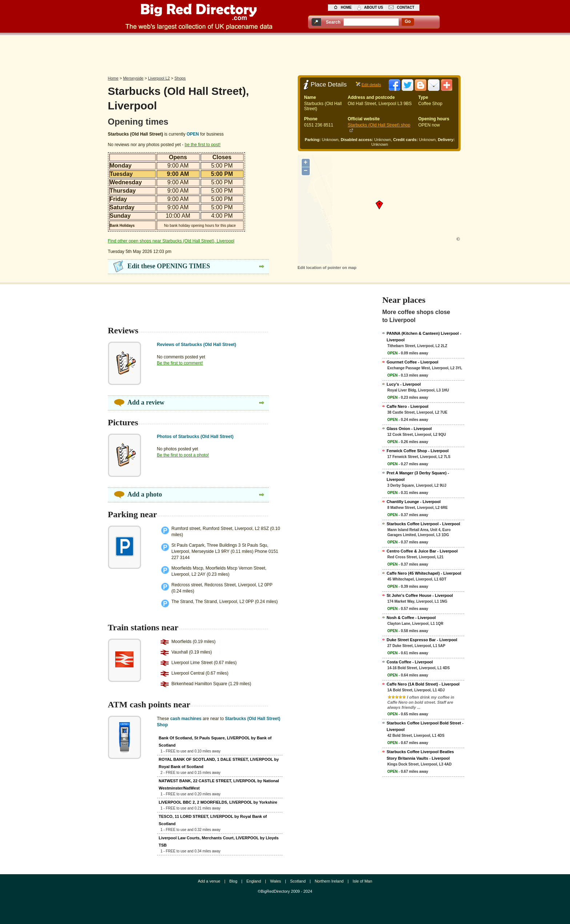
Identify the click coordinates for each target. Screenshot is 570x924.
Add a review (146, 402)
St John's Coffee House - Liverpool (420, 595)
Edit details (372, 85)
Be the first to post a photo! (183, 455)
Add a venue (209, 881)
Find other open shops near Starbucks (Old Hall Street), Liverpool (171, 241)
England (254, 881)
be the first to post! (203, 145)
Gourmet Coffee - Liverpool (413, 362)
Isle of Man (362, 881)
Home (113, 78)
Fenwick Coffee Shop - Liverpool (418, 451)
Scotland (298, 881)
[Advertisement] (285, 53)
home (346, 7)
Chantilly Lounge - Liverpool (414, 502)
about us (374, 7)
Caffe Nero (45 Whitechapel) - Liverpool (424, 573)
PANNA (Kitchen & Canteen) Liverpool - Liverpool (424, 337)
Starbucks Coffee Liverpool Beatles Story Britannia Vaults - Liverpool (420, 755)
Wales (276, 881)
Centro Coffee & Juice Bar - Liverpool (422, 551)
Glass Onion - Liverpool (409, 429)
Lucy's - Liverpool (404, 384)
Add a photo (145, 494)
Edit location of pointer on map (327, 268)
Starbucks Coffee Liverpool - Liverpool (424, 524)
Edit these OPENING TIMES (169, 266)
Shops (180, 78)
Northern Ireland (329, 881)
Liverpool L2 (159, 78)
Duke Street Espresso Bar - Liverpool (422, 640)
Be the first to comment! (180, 363)
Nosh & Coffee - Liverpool (411, 618)
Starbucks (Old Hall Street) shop (379, 125)
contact (406, 7)
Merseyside (133, 78)
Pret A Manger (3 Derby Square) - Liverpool (418, 476)
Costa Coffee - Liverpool (410, 662)
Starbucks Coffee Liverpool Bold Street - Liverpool (425, 726)
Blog (233, 881)
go (408, 21)
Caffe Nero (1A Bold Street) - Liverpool (423, 684)
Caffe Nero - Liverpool (408, 406)
